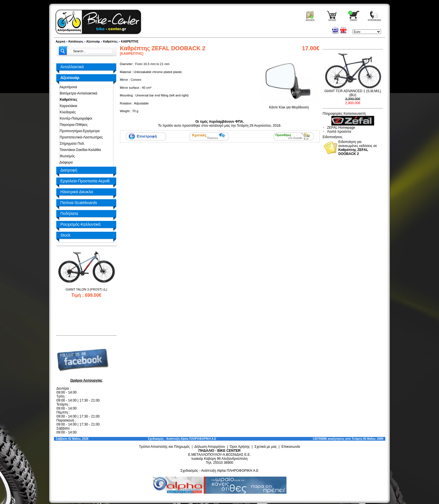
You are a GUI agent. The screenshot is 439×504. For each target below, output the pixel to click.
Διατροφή (69, 170)
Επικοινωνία (291, 447)
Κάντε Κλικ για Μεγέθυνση (289, 105)
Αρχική (61, 42)
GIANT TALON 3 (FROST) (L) (86, 289)
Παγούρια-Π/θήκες (73, 125)
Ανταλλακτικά (72, 67)
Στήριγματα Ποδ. (71, 144)
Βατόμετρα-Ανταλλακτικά (78, 93)
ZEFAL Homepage (341, 128)
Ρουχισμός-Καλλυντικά (81, 224)
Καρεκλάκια (68, 106)
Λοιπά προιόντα (339, 132)
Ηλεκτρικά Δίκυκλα (77, 192)
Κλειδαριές (67, 112)
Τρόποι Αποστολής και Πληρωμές (164, 447)
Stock (66, 235)
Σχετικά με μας (266, 447)
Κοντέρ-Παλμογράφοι (75, 118)
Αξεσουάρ (93, 42)
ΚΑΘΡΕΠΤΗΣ (130, 42)
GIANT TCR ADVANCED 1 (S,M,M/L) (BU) (353, 93)
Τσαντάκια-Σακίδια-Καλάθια (80, 150)
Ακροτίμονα (68, 87)
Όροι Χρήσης (240, 447)
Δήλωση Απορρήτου (210, 447)
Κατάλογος (76, 42)
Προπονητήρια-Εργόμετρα (79, 131)
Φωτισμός (67, 156)
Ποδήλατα (69, 213)
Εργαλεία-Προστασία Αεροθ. (86, 181)
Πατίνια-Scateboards (79, 203)
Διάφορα (65, 162)
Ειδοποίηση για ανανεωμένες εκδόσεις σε (358, 148)
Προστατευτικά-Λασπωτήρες (81, 137)
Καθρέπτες (110, 42)
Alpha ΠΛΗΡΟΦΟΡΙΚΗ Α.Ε (198, 439)
